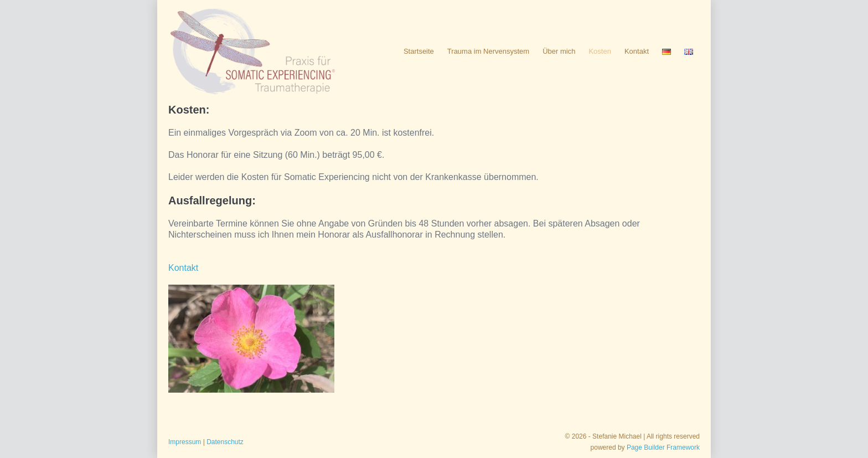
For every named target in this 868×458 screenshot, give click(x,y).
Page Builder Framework (663, 447)
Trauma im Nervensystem (488, 51)
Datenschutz (225, 442)
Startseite (419, 51)
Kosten (600, 51)
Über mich (559, 51)
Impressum (185, 442)
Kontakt (637, 51)
